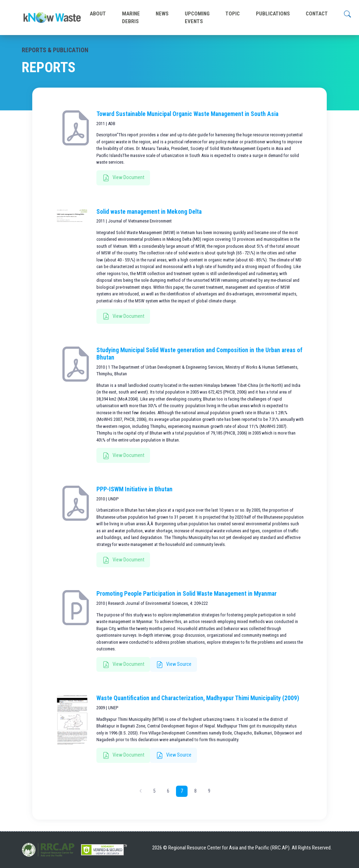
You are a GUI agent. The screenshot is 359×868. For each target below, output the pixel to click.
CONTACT (317, 14)
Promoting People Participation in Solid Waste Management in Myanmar (187, 594)
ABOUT (98, 14)
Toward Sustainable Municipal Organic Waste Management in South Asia (187, 114)
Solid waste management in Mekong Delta (149, 212)
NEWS (162, 14)
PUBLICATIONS (273, 14)
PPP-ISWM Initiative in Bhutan (134, 489)
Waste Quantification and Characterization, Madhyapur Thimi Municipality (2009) (198, 698)
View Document (124, 178)
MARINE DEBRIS (131, 18)
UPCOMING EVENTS (197, 18)
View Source (174, 665)
